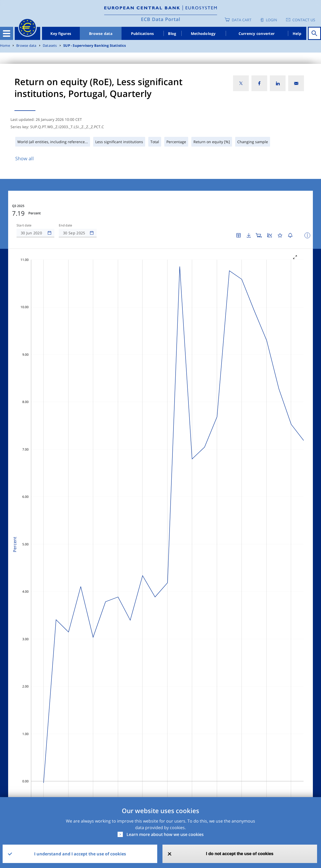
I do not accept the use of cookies (240, 854)
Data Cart (242, 20)
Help (297, 33)
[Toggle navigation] (7, 33)
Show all (25, 158)
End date (66, 225)
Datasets (50, 46)
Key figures (61, 33)
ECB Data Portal (161, 19)
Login (272, 20)
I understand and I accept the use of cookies (80, 854)
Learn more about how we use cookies (165, 834)
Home (5, 46)
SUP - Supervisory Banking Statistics (95, 46)
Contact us (304, 20)
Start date (24, 225)
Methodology (203, 33)
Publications (143, 33)
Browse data (101, 33)
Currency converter (257, 33)
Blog (172, 33)
